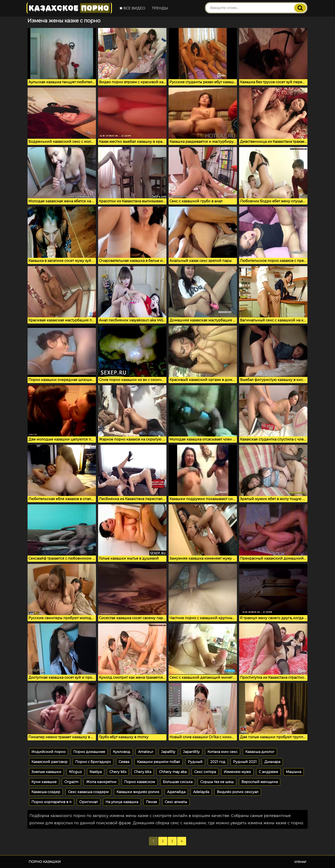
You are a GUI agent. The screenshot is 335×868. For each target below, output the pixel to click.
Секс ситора (205, 772)
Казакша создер (46, 792)
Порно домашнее (89, 752)
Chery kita (143, 772)
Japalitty (168, 752)
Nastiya (96, 772)
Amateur (146, 752)
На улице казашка (122, 802)
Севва (124, 762)
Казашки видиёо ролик (138, 792)
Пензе (151, 802)
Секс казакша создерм (88, 792)
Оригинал (89, 802)
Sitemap (300, 862)
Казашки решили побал (159, 762)
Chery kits (118, 772)
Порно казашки (45, 862)
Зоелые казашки (46, 772)
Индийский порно (48, 752)
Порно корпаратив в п (51, 802)
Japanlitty (191, 752)
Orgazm (71, 782)
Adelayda (201, 792)
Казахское (69, 8)
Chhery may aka (173, 772)
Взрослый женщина (260, 782)
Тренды (160, 8)
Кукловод (122, 752)
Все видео (132, 8)
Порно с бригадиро (93, 762)
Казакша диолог (260, 752)
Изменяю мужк (237, 772)
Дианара (272, 762)
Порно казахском (140, 782)
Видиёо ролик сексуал (238, 792)
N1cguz (75, 772)
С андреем (268, 772)
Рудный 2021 (245, 762)
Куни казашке (44, 782)
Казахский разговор (49, 762)
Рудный (195, 762)
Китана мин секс (223, 752)
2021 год (218, 762)
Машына (294, 772)
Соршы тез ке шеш (217, 782)
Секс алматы (176, 802)
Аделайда (176, 792)
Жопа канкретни (101, 782)
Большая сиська (178, 782)
